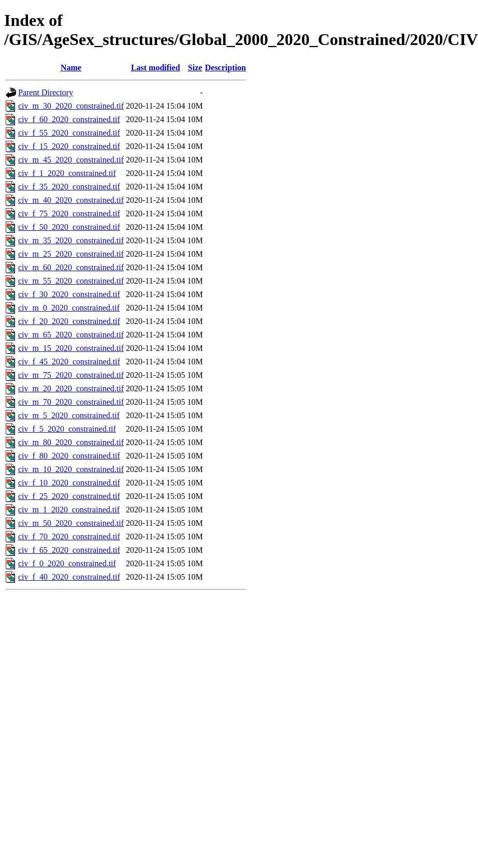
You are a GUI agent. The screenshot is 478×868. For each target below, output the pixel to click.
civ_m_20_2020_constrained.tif (71, 388)
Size (195, 68)
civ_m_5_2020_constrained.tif (69, 415)
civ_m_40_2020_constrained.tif (71, 200)
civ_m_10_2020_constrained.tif (71, 469)
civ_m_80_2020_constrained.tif (71, 442)
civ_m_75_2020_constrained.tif (71, 375)
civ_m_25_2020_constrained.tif (71, 254)
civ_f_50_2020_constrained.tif (69, 227)
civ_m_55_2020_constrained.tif (71, 281)
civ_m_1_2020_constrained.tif (69, 510)
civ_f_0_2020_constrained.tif (67, 563)
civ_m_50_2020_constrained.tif (71, 523)
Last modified (156, 68)
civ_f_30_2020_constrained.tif (69, 294)
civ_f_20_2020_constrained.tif (69, 321)
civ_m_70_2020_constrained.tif (71, 402)
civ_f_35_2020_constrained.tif (69, 187)
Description (226, 68)
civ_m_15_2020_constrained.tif (71, 348)
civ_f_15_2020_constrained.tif (69, 146)
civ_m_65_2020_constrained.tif (71, 335)
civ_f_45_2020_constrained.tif (69, 362)
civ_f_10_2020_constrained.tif (69, 483)
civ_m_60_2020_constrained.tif (71, 267)
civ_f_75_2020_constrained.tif (69, 214)
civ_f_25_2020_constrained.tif (69, 496)
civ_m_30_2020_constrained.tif (71, 106)
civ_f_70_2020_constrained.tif (69, 536)
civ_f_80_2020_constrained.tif (69, 456)
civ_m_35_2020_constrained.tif (71, 240)
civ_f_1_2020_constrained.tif (67, 173)
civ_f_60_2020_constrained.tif (69, 119)
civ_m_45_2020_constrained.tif (71, 160)
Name (71, 68)
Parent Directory (46, 92)
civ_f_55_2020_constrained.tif (69, 133)
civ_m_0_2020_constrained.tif (69, 308)
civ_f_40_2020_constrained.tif (69, 577)
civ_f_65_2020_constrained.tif (69, 550)
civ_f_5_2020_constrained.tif (67, 429)
